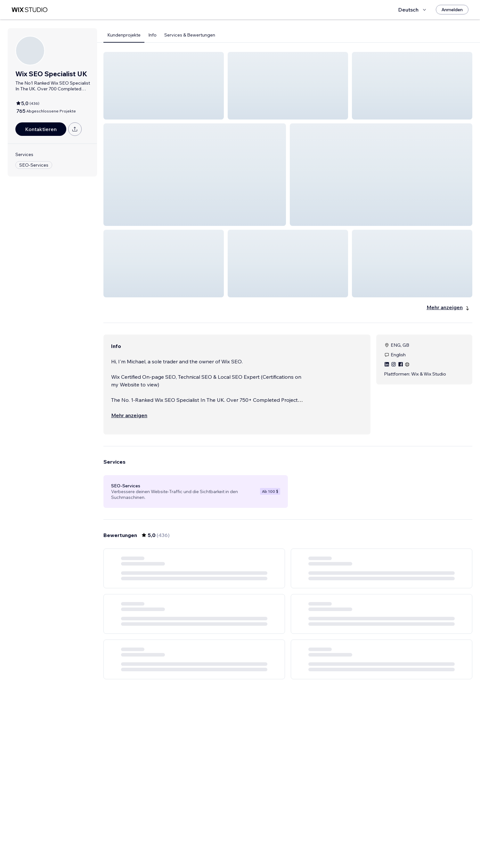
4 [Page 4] (288, 850)
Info (152, 35)
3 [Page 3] (276, 850)
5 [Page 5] (299, 850)
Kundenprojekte (124, 35)
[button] (164, 86)
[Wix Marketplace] (29, 10)
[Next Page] (334, 850)
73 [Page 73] (322, 850)
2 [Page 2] (265, 850)
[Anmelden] (452, 10)
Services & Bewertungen (190, 35)
